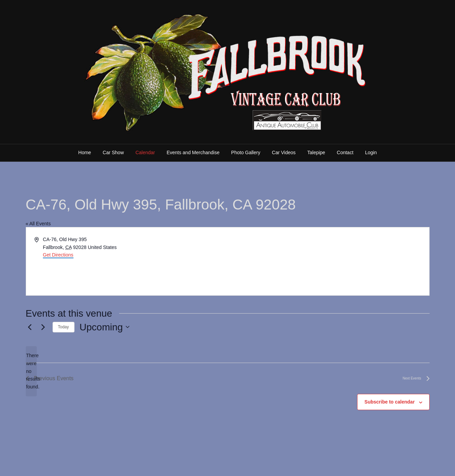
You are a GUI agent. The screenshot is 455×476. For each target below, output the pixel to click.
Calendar (145, 152)
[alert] (31, 371)
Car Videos (284, 152)
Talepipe (316, 152)
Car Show (113, 152)
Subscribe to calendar (389, 402)
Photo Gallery (246, 152)
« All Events (38, 224)
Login (371, 152)
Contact (345, 152)
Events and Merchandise (193, 152)
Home (85, 152)
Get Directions (58, 255)
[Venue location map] (328, 261)
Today (64, 327)
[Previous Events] (30, 327)
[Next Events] (43, 327)
